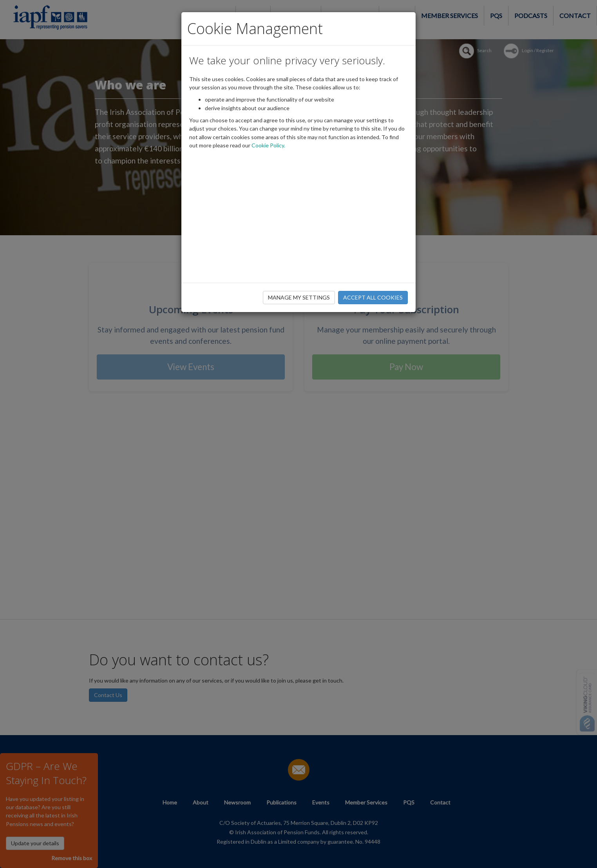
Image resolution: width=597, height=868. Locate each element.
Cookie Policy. (268, 145)
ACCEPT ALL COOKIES (373, 297)
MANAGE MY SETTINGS (299, 297)
